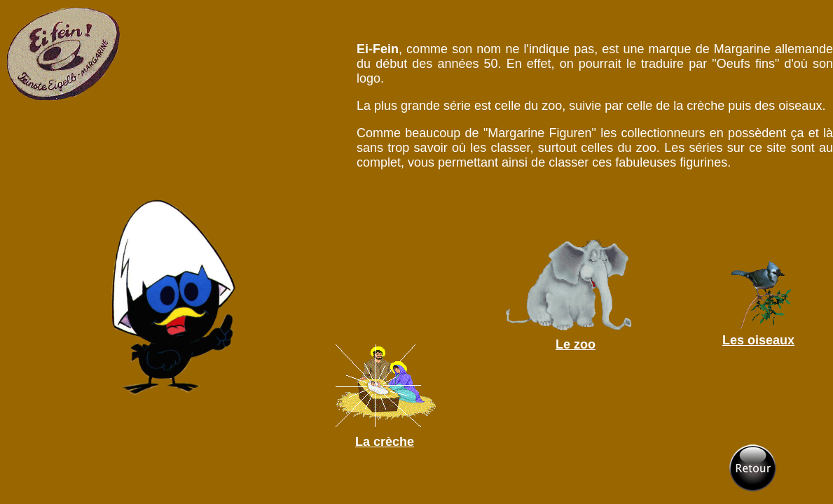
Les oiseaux (758, 340)
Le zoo (576, 344)
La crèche (385, 442)
